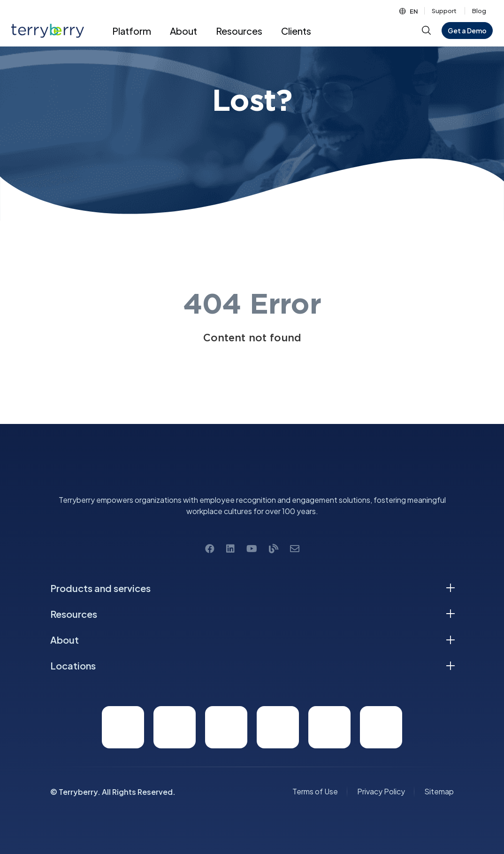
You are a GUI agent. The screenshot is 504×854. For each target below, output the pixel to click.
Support (444, 11)
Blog (479, 11)
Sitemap (439, 791)
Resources (74, 614)
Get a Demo (467, 31)
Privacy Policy (381, 791)
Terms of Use (315, 791)
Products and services (100, 588)
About (65, 640)
